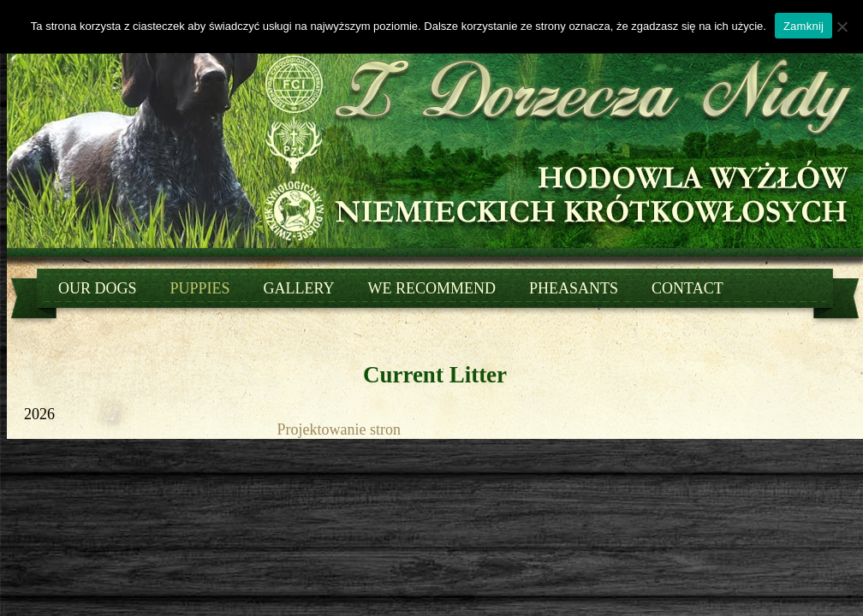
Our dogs (98, 288)
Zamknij (803, 26)
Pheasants (574, 288)
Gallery (299, 288)
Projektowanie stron (339, 429)
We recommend (432, 288)
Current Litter (435, 375)
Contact (687, 288)
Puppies (200, 288)
